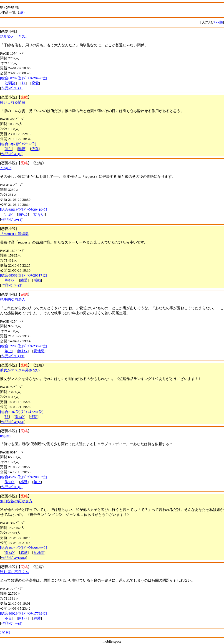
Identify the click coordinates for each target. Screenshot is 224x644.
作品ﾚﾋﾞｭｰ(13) (13, 356)
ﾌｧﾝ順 (218, 22)
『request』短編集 (14, 234)
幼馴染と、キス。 (14, 36)
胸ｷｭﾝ (23, 215)
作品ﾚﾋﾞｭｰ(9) (12, 623)
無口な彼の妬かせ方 (16, 501)
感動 (37, 280)
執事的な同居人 (13, 299)
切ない (39, 215)
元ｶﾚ (8, 215)
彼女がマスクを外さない (20, 370)
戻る (5, 632)
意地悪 (39, 351)
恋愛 (35, 83)
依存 (35, 149)
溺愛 (22, 149)
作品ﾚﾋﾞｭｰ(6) (12, 154)
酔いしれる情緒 (13, 102)
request (5, 436)
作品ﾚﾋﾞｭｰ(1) (12, 88)
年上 (8, 351)
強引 (8, 149)
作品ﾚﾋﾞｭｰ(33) (13, 422)
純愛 (24, 280)
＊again (6, 168)
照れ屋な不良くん (14, 572)
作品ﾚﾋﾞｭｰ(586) (13, 558)
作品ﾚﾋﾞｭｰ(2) (12, 285)
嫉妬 (34, 417)
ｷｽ (24, 83)
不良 (8, 618)
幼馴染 (10, 83)
